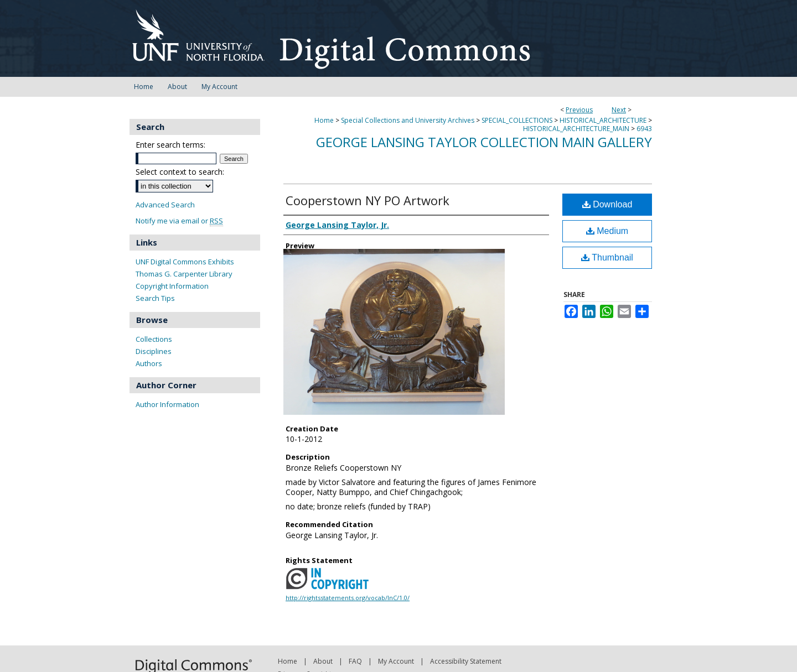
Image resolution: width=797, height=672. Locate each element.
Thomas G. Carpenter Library (184, 274)
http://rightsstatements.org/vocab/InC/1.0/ (348, 598)
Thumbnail (607, 257)
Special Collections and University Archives (408, 120)
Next (619, 110)
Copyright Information (172, 286)
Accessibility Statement (466, 661)
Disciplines (154, 351)
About (323, 661)
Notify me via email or (179, 221)
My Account (396, 661)
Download (607, 204)
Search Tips (155, 298)
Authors (149, 363)
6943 (644, 129)
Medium (607, 231)
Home (324, 120)
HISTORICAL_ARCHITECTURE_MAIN (576, 129)
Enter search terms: (170, 145)
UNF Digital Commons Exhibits (185, 262)
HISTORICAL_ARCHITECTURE (603, 120)
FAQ (355, 661)
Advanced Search (165, 205)
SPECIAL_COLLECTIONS (517, 120)
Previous (579, 110)
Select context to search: (180, 172)
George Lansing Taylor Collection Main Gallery (484, 142)
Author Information (167, 404)
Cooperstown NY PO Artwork (368, 200)
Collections (154, 339)
